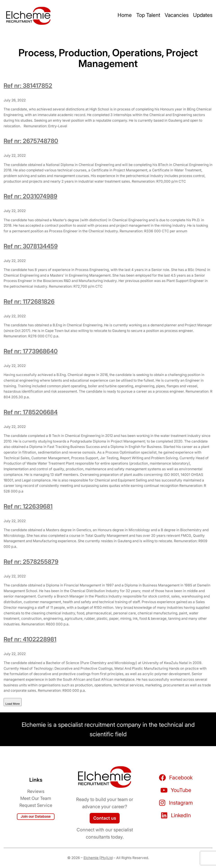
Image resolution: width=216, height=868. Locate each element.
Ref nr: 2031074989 (30, 196)
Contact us (105, 818)
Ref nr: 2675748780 (31, 141)
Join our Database (36, 816)
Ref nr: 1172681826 (29, 301)
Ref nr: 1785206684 (31, 412)
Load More (13, 704)
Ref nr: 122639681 (28, 506)
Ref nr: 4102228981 (30, 639)
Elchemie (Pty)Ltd (98, 858)
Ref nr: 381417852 (28, 85)
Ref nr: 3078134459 (31, 246)
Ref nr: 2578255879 (31, 562)
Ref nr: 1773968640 (31, 351)
